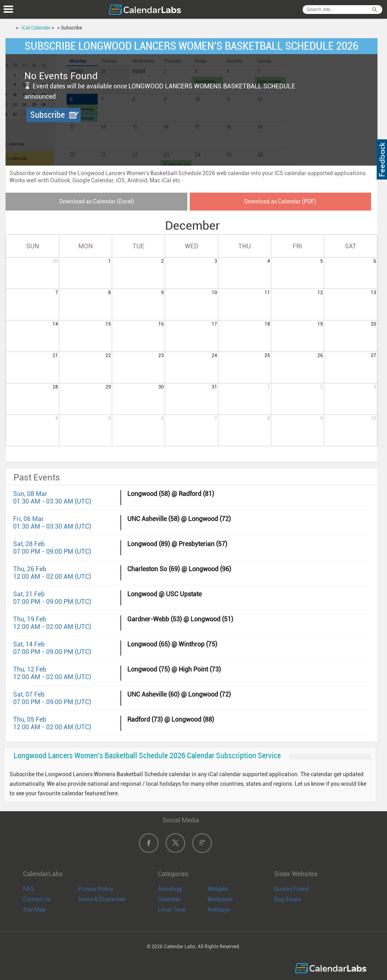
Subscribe (48, 115)
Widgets (218, 889)
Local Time (172, 910)
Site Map (34, 910)
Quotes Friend (292, 889)
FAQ (28, 889)
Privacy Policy (96, 889)
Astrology (170, 889)
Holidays (219, 910)
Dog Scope (287, 899)
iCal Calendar (36, 28)
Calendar (169, 899)
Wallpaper (220, 899)
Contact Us (37, 899)
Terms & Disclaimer (102, 899)
